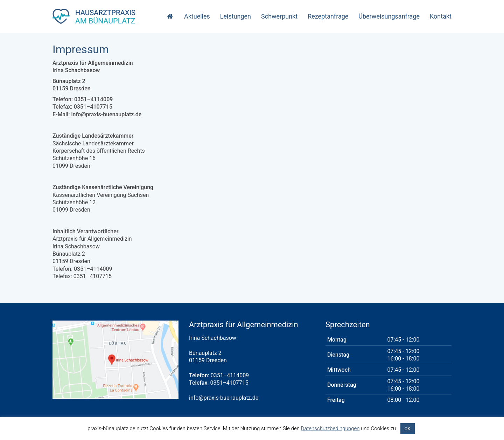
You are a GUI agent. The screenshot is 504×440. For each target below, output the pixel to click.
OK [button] (408, 429)
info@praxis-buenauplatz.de (224, 398)
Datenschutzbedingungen (330, 428)
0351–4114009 (230, 375)
